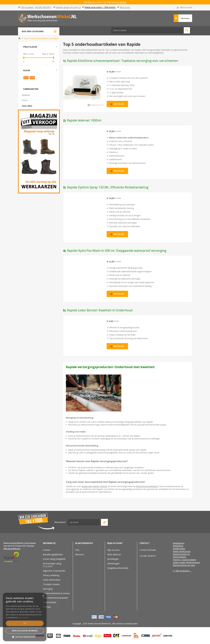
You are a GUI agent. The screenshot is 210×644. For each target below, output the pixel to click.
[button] (25, 637)
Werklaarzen (179, 543)
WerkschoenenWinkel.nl (147, 486)
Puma (25, 100)
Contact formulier (148, 550)
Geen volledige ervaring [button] (25, 631)
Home (19, 38)
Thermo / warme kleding (184, 560)
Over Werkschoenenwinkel (55, 598)
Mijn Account (186, 7)
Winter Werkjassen (182, 551)
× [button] (43, 596)
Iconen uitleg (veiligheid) (54, 559)
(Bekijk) (123, 2)
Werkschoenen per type (184, 565)
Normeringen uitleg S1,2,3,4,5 (52, 565)
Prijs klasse (30, 47)
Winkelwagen (113, 563)
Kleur (27, 70)
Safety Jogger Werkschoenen (186, 562)
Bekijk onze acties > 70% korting (100, 7)
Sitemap (47, 607)
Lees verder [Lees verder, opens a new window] (23, 618)
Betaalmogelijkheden (53, 554)
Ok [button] (25, 623)
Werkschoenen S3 (181, 554)
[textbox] (120, 18)
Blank (26, 77)
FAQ (77, 550)
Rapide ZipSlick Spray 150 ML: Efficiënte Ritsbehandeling (108, 187)
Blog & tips (125, 7)
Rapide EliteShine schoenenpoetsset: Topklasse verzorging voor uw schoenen (123, 61)
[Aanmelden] (84, 522)
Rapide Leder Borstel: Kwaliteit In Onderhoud (100, 310)
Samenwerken (50, 602)
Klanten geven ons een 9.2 (68, 7)
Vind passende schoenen (159, 18)
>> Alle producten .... (182, 571)
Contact (47, 550)
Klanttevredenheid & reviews (56, 593)
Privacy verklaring (51, 575)
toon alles (27, 106)
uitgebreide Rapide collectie (94, 486)
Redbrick (26, 95)
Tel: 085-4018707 (43, 7)
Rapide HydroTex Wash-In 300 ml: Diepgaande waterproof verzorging (117, 251)
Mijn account (113, 550)
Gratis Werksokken (52, 580)
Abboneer (104, 522)
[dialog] (25, 617)
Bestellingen (113, 559)
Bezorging (48, 589)
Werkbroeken (179, 549)
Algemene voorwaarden (54, 571)
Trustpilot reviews (51, 584)
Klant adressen (114, 554)
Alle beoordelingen (12, 549)
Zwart (32, 77)
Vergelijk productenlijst (118, 568)
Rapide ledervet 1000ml (84, 120)
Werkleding (178, 546)
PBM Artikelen (180, 557)
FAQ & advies (27, 7)
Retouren (80, 554)
